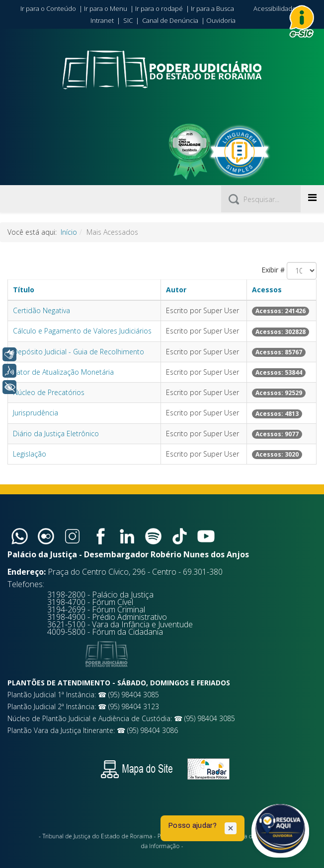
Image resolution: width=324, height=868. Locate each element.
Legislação (30, 454)
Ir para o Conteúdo (48, 8)
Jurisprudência (36, 413)
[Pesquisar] (261, 199)
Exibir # (273, 270)
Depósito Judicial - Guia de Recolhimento (79, 352)
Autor (176, 290)
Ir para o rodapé (159, 8)
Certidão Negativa (41, 310)
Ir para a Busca (212, 8)
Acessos (267, 290)
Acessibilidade (275, 8)
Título (24, 290)
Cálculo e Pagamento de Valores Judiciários (82, 331)
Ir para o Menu (106, 8)
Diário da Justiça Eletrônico (56, 434)
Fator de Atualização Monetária (63, 372)
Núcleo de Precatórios (49, 392)
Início (69, 232)
